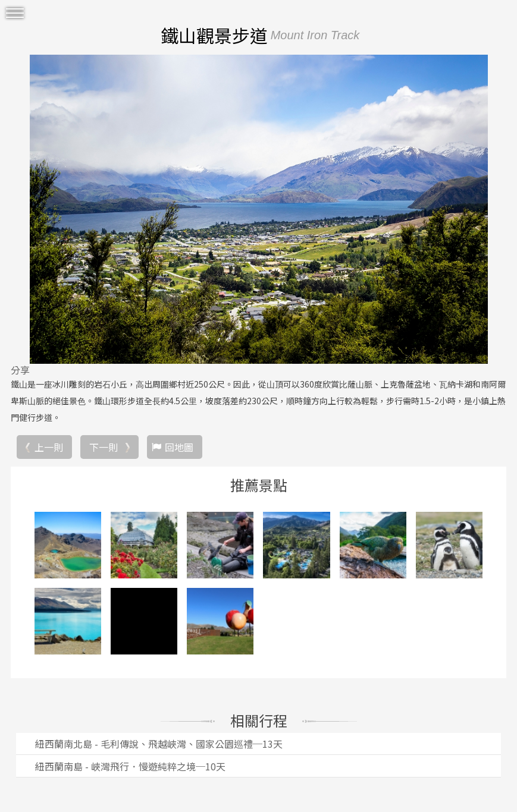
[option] (258, 209)
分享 (20, 370)
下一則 (104, 447)
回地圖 (179, 447)
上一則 (49, 447)
